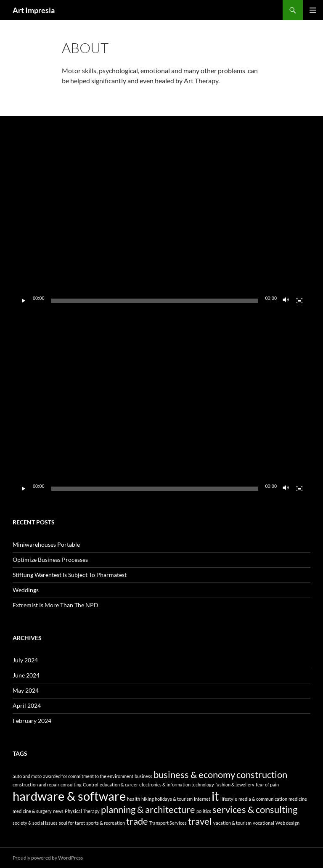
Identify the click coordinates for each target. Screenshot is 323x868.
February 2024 (32, 721)
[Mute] (286, 301)
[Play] (24, 301)
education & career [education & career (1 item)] (119, 785)
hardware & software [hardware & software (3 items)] (69, 796)
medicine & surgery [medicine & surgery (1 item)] (32, 811)
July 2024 (25, 660)
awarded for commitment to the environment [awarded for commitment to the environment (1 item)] (88, 776)
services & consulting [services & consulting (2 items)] (255, 809)
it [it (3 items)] (215, 796)
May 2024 (26, 690)
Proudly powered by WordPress (48, 858)
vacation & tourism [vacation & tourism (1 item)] (232, 823)
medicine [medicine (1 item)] (298, 799)
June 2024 (26, 675)
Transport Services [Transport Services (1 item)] (168, 823)
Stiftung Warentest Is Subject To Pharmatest (70, 575)
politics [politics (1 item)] (204, 811)
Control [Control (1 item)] (91, 785)
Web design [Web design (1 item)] (287, 823)
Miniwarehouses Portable (46, 544)
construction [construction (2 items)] (262, 774)
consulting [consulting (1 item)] (71, 785)
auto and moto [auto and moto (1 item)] (27, 776)
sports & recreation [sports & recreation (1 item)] (106, 823)
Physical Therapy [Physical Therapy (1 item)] (82, 811)
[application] (161, 225)
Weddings (26, 590)
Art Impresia (34, 10)
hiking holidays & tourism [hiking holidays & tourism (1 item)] (167, 799)
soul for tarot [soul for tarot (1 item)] (72, 823)
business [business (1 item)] (143, 776)
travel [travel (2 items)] (200, 821)
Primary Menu (313, 10)
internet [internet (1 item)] (202, 799)
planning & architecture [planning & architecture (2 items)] (148, 809)
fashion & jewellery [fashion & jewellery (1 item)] (235, 785)
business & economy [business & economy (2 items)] (194, 774)
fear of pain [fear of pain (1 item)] (267, 785)
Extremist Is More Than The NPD (56, 605)
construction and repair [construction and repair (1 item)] (36, 785)
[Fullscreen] (299, 301)
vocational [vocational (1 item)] (263, 823)
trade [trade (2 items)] (137, 821)
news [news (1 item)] (58, 811)
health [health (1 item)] (134, 799)
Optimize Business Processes (50, 560)
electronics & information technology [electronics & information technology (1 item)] (177, 785)
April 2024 (27, 705)
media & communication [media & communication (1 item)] (263, 799)
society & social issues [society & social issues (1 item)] (35, 823)
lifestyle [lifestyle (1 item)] (229, 799)
